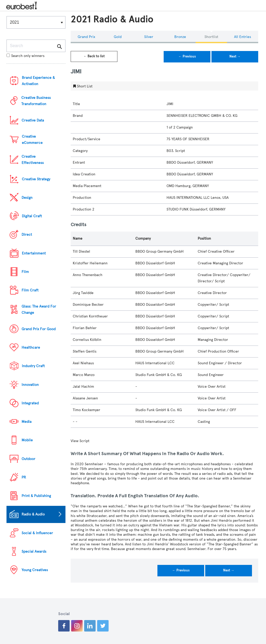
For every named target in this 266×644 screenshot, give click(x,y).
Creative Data (33, 120)
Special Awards (34, 551)
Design (27, 198)
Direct (27, 235)
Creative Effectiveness (33, 160)
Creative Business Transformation (36, 101)
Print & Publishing (36, 496)
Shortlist (211, 37)
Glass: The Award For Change (39, 310)
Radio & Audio (33, 514)
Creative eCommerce (32, 140)
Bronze (180, 37)
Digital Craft (32, 216)
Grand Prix (86, 37)
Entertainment (34, 253)
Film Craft (30, 290)
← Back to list (94, 56)
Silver (149, 37)
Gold (118, 37)
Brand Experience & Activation (38, 81)
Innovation (30, 385)
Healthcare (31, 347)
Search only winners (25, 56)
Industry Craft (33, 366)
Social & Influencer (37, 533)
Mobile (27, 440)
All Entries (242, 37)
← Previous (187, 56)
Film (25, 272)
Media (26, 422)
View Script (80, 441)
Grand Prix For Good (39, 329)
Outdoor (28, 459)
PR (24, 477)
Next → (235, 56)
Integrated (30, 403)
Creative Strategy (36, 179)
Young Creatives (35, 570)
